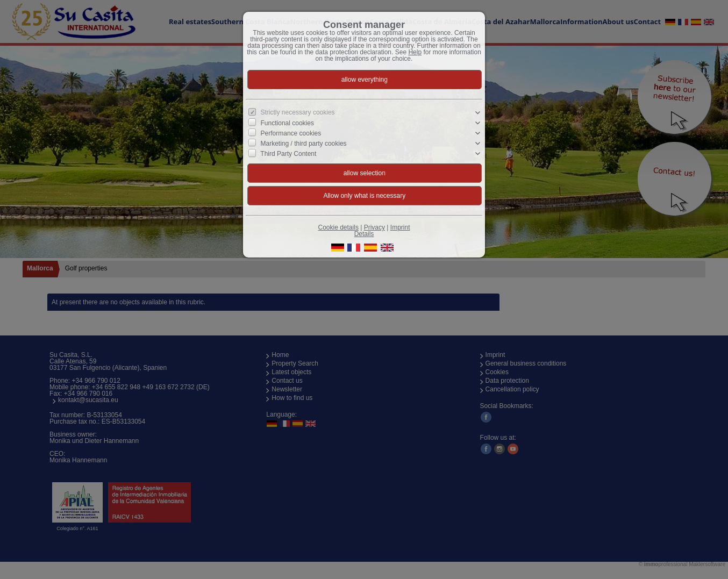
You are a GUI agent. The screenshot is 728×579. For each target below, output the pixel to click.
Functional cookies (287, 123)
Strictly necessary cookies (298, 112)
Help (415, 52)
